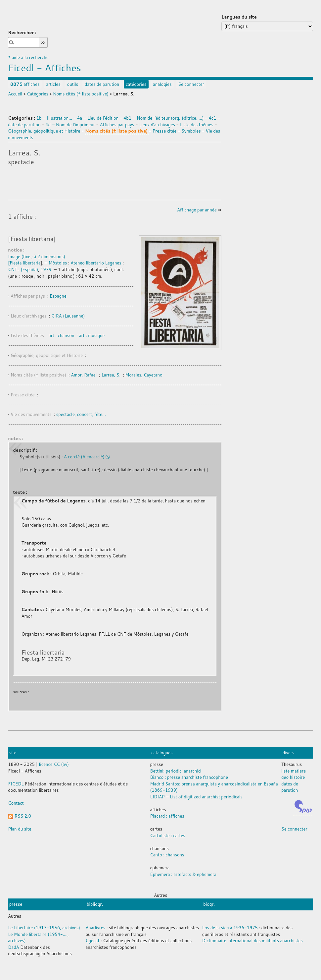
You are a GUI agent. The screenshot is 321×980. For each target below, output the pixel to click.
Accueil (15, 94)
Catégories (38, 94)
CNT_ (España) (23, 269)
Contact (16, 803)
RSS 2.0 (20, 816)
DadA (13, 947)
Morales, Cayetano (144, 375)
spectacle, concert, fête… (81, 414)
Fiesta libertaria (25, 263)
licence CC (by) (54, 764)
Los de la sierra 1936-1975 (230, 928)
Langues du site (239, 17)
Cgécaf (92, 941)
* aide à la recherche (28, 57)
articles (53, 84)
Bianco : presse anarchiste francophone (189, 777)
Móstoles (58, 263)
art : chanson (62, 335)
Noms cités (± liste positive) (81, 94)
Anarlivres (95, 928)
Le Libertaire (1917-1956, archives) (44, 928)
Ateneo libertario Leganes (96, 263)
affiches (25, 84)
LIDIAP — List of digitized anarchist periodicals (196, 797)
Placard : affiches (167, 816)
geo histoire (293, 777)
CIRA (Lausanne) (68, 316)
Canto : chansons (167, 855)
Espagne (58, 296)
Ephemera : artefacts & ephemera (183, 874)
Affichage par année (197, 210)
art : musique (92, 335)
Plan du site (20, 829)
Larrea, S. (111, 375)
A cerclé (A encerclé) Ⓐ (87, 457)
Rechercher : (22, 32)
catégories (136, 84)
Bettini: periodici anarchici (176, 771)
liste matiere (294, 771)
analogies (162, 84)
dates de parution (102, 84)
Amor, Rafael (84, 375)
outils (72, 84)
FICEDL (16, 784)
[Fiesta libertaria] (32, 239)
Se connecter (191, 84)
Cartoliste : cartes (168, 836)
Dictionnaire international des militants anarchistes (252, 941)
